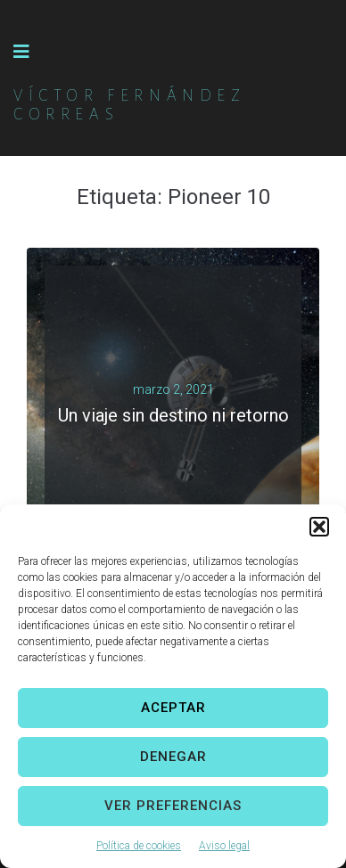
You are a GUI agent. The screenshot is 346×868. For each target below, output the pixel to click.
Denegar (173, 757)
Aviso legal (224, 846)
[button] (319, 527)
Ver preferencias (173, 806)
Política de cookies (139, 846)
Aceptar (173, 708)
